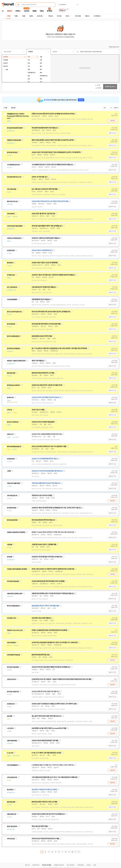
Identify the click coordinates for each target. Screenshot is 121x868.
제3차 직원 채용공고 (38, 361)
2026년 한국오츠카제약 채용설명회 (43, 422)
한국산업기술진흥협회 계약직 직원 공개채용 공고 (47, 226)
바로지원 (112, 121)
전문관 (67, 16)
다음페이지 (76, 852)
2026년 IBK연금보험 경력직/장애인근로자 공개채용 (48, 581)
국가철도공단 (11, 275)
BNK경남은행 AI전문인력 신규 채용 (43, 373)
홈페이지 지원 (112, 133)
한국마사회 (10, 398)
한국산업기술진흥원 (13, 667)
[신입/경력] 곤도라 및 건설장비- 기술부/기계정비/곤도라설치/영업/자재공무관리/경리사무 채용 (61, 679)
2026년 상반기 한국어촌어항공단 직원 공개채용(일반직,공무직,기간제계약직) (56, 152)
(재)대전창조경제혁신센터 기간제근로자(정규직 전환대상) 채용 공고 (53, 593)
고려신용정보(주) (12, 777)
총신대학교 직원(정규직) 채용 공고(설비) (44, 790)
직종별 (16, 16)
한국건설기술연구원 (13, 692)
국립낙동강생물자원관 (13, 483)
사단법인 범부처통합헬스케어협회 (17, 569)
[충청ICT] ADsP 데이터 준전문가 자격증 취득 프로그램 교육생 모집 (53, 532)
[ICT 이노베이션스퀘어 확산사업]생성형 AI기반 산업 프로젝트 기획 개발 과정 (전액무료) (59, 348)
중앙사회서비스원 (12, 201)
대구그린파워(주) (12, 287)
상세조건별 (40, 16)
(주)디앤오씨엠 (11, 189)
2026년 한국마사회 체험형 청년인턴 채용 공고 (46, 397)
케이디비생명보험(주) (13, 336)
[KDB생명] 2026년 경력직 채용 (42, 336)
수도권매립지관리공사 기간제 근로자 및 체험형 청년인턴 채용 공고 (52, 165)
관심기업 (13, 108)
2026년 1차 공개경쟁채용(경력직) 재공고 (45, 459)
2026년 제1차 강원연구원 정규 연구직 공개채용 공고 (48, 814)
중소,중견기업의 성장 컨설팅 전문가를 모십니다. (47, 716)
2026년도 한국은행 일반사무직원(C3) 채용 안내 (47, 557)
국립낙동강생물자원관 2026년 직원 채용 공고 (46, 483)
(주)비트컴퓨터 (11, 643)
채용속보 (51, 16)
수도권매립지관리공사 (13, 165)
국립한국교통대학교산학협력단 (16, 532)
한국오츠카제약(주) (13, 422)
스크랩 (5, 108)
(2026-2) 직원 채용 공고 (40, 177)
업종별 (31, 16)
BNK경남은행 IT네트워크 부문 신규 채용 (44, 802)
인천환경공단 (11, 250)
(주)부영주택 (11, 214)
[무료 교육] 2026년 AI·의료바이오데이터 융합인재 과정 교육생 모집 (53, 569)
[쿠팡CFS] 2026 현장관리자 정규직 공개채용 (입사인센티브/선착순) (53, 114)
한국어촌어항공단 (12, 152)
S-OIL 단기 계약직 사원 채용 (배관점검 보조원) (46, 753)
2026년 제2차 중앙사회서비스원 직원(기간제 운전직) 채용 (50, 201)
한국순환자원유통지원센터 (15, 128)
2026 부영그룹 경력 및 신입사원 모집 (43, 214)
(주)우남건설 (11, 839)
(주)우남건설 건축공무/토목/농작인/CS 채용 (45, 839)
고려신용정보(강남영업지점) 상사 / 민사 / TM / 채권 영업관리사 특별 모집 (54, 777)
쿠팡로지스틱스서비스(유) (15, 630)
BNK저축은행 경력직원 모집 (41, 655)
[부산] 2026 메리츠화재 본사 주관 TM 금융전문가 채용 (49, 446)
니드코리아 (10, 728)
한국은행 (10, 557)
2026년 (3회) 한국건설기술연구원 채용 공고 (46, 692)
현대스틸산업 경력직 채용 (40, 826)
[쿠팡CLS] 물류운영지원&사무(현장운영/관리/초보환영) (49, 630)
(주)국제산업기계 (12, 496)
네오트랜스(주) (11, 618)
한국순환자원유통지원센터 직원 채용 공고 (45, 128)
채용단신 (87, 16)
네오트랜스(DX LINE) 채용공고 (41, 618)
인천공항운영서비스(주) (14, 177)
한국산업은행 (11, 324)
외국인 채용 (78, 16)
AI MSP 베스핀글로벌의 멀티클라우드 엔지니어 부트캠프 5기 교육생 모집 (55, 643)
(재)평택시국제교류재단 (14, 140)
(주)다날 (9, 410)
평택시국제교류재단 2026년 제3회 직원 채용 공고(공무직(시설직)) (53, 140)
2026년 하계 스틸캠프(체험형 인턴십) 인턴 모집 (47, 434)
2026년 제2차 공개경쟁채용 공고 (42, 250)
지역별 (8, 16)
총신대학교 (10, 790)
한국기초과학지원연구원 (14, 312)
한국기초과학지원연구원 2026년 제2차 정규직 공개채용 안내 (51, 312)
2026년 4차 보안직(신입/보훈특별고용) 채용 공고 (47, 471)
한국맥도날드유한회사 (13, 385)
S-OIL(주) (10, 753)
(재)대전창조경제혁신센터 (15, 594)
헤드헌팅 (59, 16)
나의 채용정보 (97, 16)
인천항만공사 (11, 704)
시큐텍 (9, 471)
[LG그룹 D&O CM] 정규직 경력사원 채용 (45, 189)
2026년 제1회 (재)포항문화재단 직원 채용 (45, 741)
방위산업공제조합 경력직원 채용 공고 (43, 520)
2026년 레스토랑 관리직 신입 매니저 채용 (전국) (47, 385)
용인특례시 (10, 263)
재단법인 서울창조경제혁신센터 (16, 361)
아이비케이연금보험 (13, 581)
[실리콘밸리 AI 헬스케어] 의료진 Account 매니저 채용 (49, 728)
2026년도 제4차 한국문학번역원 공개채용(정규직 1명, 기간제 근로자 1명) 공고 (57, 508)
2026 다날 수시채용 (38, 410)
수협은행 (10, 545)
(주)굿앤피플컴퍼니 (13, 765)
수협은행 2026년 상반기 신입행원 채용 (44, 544)
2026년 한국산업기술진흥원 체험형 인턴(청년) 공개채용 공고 (51, 667)
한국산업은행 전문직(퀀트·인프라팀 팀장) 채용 (46, 324)
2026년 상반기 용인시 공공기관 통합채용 (45, 263)
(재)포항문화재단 (12, 741)
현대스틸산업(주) (12, 826)
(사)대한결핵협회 (12, 299)
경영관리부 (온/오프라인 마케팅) (42, 495)
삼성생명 (10, 716)
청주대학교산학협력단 (13, 348)
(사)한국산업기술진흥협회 (15, 226)
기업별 (23, 16)
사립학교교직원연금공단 (14, 238)
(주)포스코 (10, 434)
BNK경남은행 (11, 373)
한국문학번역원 (11, 508)
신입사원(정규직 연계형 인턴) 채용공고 (44, 287)
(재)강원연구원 (11, 814)
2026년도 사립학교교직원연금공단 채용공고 (46, 238)
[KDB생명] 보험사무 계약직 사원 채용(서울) (45, 606)
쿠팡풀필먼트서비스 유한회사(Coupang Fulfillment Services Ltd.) (18, 116)
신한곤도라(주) (11, 679)
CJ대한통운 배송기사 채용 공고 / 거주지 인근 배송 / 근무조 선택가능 (53, 765)
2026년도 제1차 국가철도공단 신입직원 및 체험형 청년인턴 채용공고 (53, 275)
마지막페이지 (79, 852)
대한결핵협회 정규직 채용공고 (41, 299)
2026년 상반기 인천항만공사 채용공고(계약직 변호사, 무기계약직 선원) (54, 704)
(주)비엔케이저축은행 (13, 655)
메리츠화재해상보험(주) (14, 447)
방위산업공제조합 (12, 520)
